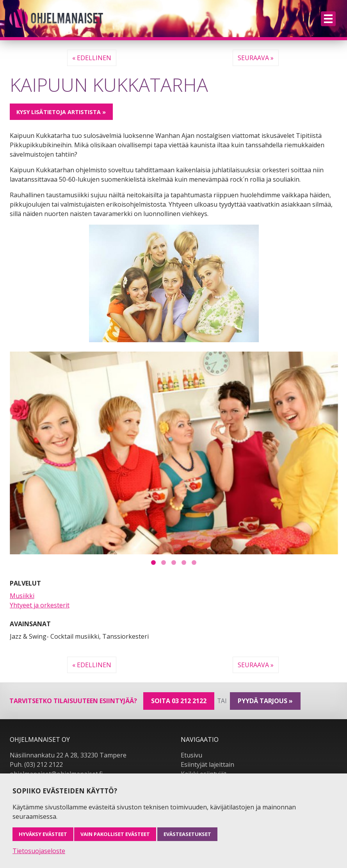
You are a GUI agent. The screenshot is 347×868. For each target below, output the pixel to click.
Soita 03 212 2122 (179, 701)
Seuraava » (256, 58)
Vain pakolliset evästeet (115, 834)
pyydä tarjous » (265, 701)
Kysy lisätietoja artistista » (61, 112)
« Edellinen (92, 58)
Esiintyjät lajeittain (207, 764)
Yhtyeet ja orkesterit (40, 605)
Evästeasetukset (187, 834)
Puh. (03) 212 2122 (36, 764)
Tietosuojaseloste (39, 851)
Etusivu (191, 755)
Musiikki (22, 596)
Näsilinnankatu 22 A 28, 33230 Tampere (68, 755)
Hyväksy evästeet (43, 834)
